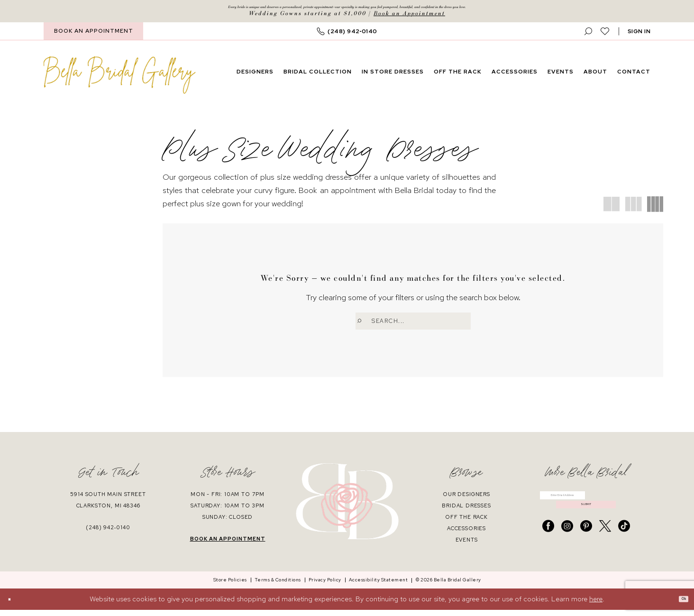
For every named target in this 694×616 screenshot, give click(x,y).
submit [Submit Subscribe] (586, 524)
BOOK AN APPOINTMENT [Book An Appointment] (94, 36)
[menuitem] (93, 36)
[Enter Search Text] (413, 325)
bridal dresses (466, 511)
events (467, 545)
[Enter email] (586, 505)
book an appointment (228, 544)
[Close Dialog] (14, 605)
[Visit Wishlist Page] (605, 36)
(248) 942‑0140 (108, 533)
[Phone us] (347, 36)
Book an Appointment (409, 18)
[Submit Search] (364, 325)
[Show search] (589, 36)
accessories (466, 534)
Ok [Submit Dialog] (679, 605)
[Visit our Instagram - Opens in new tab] (567, 549)
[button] (639, 36)
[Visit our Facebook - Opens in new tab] (548, 549)
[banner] (120, 79)
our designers (466, 500)
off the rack (466, 523)
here (596, 605)
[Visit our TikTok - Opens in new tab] (624, 549)
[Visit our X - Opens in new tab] (605, 549)
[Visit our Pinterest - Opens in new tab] (586, 549)
